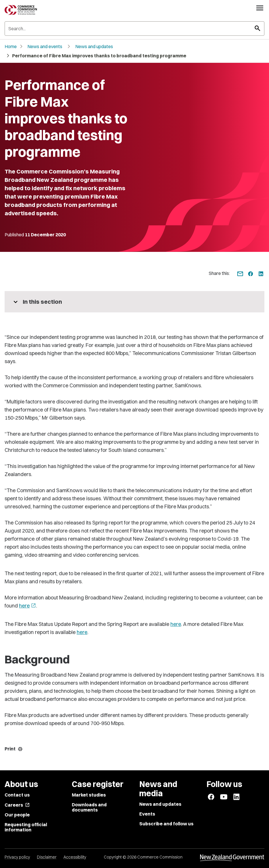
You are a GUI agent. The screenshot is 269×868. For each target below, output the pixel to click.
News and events (45, 46)
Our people (17, 815)
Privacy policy (17, 857)
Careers (17, 805)
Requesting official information (26, 827)
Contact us (17, 795)
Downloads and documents (89, 807)
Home (11, 46)
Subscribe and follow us (166, 824)
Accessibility (75, 857)
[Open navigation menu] (260, 8)
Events (147, 814)
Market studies (89, 795)
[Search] (134, 29)
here (28, 606)
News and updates (94, 46)
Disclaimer (47, 857)
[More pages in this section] (134, 302)
